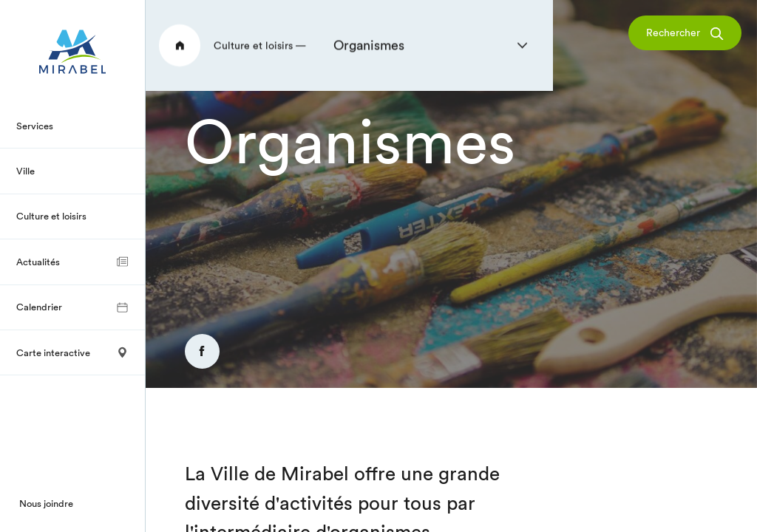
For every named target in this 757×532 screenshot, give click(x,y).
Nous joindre (46, 503)
